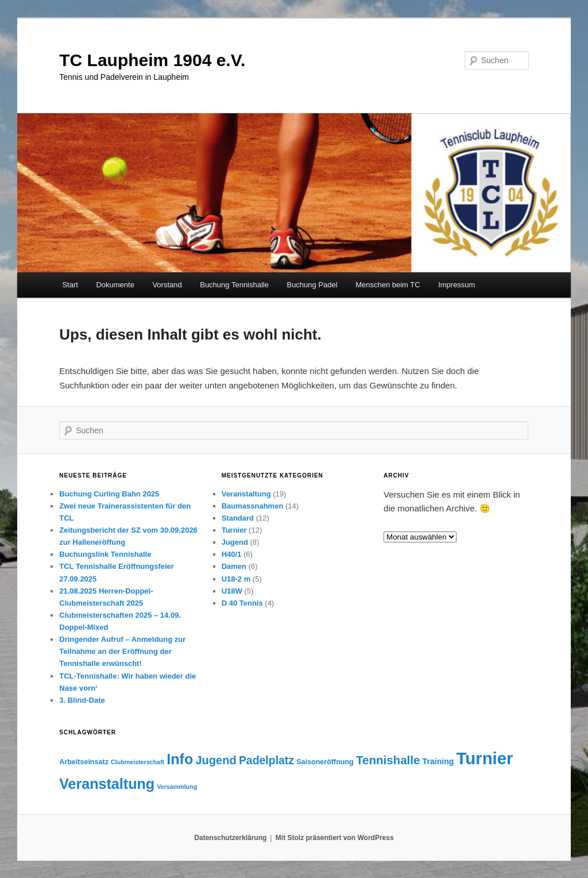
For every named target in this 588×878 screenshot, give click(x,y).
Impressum (457, 285)
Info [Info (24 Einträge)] (180, 759)
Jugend (235, 542)
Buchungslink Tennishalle (105, 554)
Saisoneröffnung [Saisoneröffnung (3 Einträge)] (325, 762)
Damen (234, 566)
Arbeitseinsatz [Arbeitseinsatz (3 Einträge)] (84, 762)
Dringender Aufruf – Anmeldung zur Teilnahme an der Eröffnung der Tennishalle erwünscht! (122, 651)
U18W (232, 591)
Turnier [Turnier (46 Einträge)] (485, 758)
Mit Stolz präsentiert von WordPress (335, 838)
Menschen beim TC (388, 285)
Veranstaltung (246, 494)
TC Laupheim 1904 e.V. (152, 60)
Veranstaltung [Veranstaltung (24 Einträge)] (107, 784)
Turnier (234, 530)
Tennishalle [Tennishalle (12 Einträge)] (388, 760)
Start (70, 285)
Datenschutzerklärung (230, 838)
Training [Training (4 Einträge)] (438, 761)
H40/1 (232, 554)
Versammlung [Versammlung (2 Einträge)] (177, 787)
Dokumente (115, 285)
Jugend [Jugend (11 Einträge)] (216, 760)
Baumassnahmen (253, 506)
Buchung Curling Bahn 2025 (109, 494)
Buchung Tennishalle (234, 285)
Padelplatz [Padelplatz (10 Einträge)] (266, 760)
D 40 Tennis (242, 603)
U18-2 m (236, 579)
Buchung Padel (312, 285)
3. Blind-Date (82, 700)
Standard (238, 518)
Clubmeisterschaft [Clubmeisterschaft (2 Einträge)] (138, 762)
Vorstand (167, 285)
